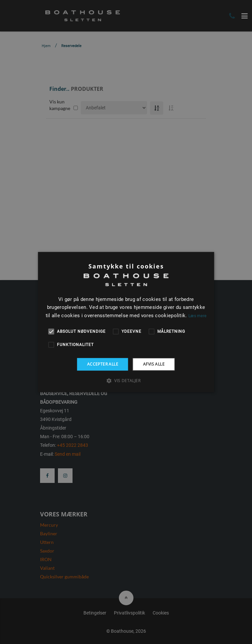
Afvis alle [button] (154, 364)
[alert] (126, 322)
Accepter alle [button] (103, 364)
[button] (126, 381)
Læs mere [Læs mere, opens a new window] (197, 316)
